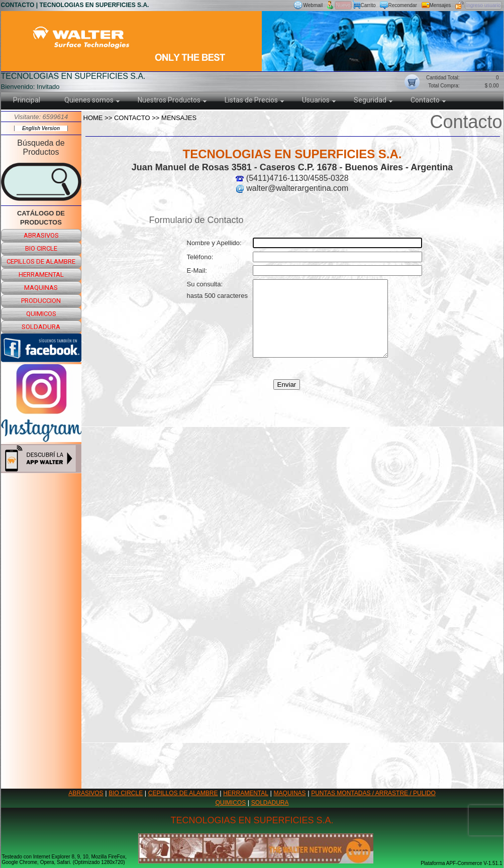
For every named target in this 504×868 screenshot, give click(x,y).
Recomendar (403, 5)
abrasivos (41, 235)
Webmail (313, 5)
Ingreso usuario (484, 5)
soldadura (41, 327)
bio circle (41, 248)
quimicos (41, 314)
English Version (41, 128)
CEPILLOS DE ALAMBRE (183, 793)
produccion (41, 301)
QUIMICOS (231, 803)
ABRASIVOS (86, 793)
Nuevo (343, 5)
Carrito (368, 5)
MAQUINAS (290, 793)
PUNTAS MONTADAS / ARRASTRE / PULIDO (373, 793)
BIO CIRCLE (126, 793)
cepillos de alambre (41, 261)
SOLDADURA (270, 803)
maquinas (41, 288)
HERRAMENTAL (246, 793)
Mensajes (440, 5)
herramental (41, 275)
